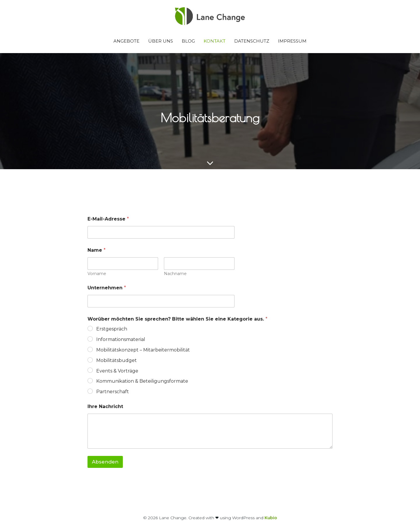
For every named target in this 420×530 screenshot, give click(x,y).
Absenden (105, 462)
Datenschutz (252, 41)
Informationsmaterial (121, 339)
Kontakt (215, 41)
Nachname (175, 274)
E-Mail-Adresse (108, 219)
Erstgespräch (112, 329)
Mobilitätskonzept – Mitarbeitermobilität (143, 350)
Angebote (126, 41)
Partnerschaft (113, 392)
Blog (188, 41)
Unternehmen (107, 288)
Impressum (292, 41)
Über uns (161, 41)
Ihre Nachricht (105, 406)
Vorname (97, 274)
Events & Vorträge (117, 371)
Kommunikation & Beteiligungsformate (142, 381)
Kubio (271, 518)
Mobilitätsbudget (117, 360)
